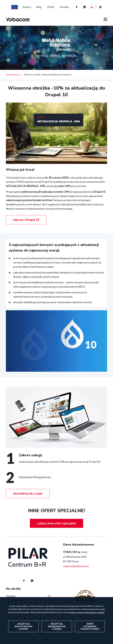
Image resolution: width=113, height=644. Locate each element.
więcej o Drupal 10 (27, 223)
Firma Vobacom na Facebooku (76, 6)
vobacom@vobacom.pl (76, 570)
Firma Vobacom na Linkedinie (84, 6)
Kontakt (66, 8)
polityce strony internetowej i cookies (87, 614)
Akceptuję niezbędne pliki (57, 628)
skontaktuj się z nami (28, 497)
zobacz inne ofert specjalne (56, 527)
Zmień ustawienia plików (90, 628)
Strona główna (13, 78)
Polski (94, 9)
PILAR (51, 8)
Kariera (25, 8)
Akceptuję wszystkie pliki (23, 628)
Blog (38, 8)
